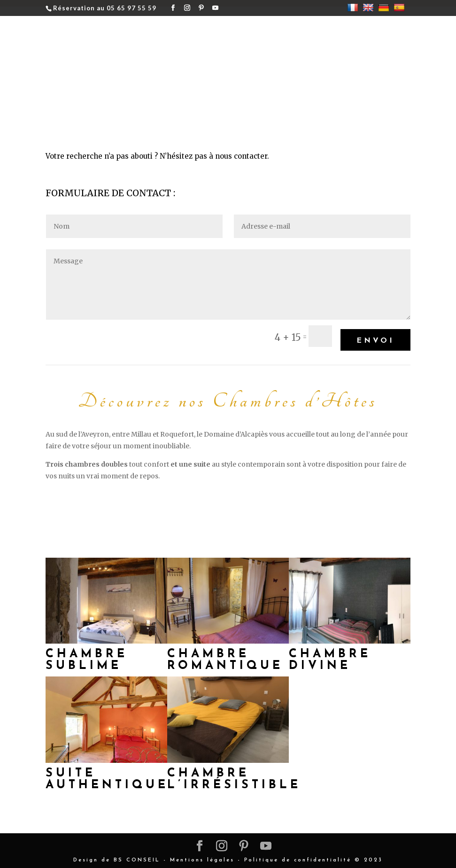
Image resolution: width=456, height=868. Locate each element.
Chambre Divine (330, 656)
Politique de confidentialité (298, 856)
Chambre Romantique (225, 656)
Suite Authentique (107, 776)
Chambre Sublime (87, 656)
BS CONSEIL (137, 856)
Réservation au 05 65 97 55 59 (105, 8)
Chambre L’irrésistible (234, 776)
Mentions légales (202, 856)
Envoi (375, 337)
